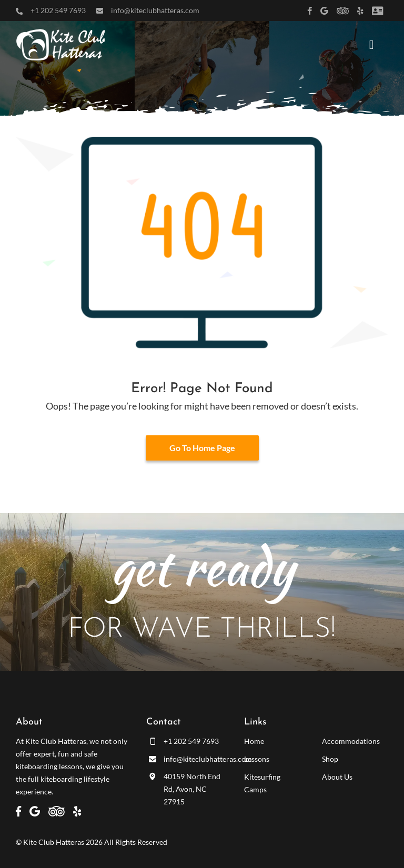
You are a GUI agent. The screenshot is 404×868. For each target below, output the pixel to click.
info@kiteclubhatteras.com (155, 10)
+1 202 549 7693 (58, 10)
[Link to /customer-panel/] (377, 11)
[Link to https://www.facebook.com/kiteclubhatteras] (310, 11)
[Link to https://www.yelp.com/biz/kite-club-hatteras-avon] (360, 11)
